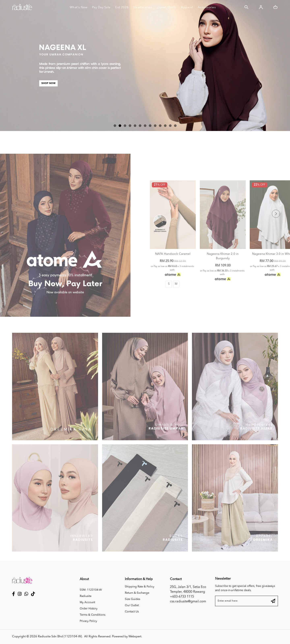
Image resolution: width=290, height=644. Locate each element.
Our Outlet (132, 605)
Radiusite (86, 596)
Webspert (135, 637)
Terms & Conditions (93, 615)
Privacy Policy (88, 621)
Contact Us (132, 612)
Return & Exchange (137, 593)
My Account (87, 602)
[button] (115, 126)
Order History (89, 609)
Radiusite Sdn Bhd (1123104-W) (60, 637)
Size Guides (133, 599)
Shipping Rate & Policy (140, 587)
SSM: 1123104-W (91, 590)
